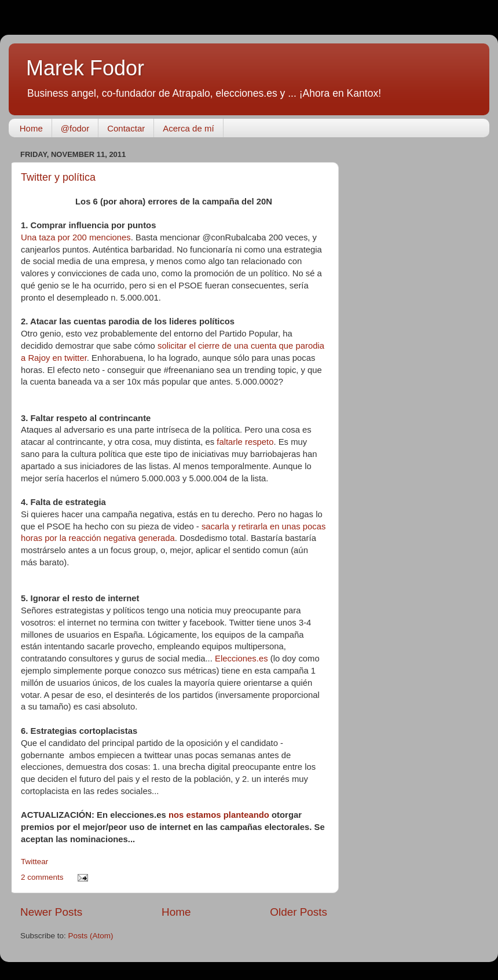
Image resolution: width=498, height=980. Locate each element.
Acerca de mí (188, 128)
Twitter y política (58, 177)
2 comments (42, 877)
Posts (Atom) (91, 936)
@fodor (75, 128)
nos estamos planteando (219, 815)
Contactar (126, 128)
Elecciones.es (241, 659)
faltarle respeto (244, 442)
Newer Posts (51, 912)
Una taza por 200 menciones (76, 237)
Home (31, 128)
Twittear (34, 862)
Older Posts (299, 912)
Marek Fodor (85, 68)
